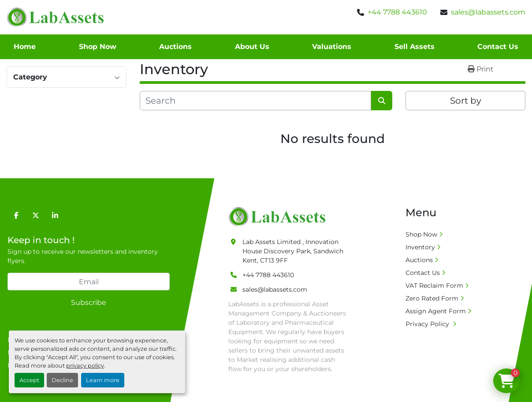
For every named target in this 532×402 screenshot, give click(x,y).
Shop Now (98, 47)
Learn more (103, 380)
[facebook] (16, 215)
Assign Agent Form (436, 311)
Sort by (466, 101)
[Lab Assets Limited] (279, 216)
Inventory (420, 247)
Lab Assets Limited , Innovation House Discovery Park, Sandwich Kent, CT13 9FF (293, 251)
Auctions (175, 47)
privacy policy (85, 366)
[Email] (89, 282)
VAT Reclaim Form (434, 286)
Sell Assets (415, 47)
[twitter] (36, 215)
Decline (62, 380)
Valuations (332, 47)
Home (25, 47)
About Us (252, 47)
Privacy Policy (428, 324)
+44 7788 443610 (397, 12)
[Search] (256, 101)
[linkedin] (55, 215)
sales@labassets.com (488, 12)
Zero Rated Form (432, 298)
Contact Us (498, 47)
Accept (29, 380)
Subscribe (89, 302)
